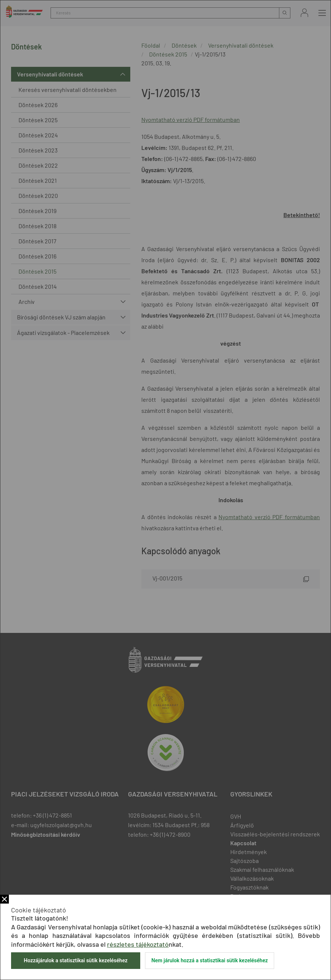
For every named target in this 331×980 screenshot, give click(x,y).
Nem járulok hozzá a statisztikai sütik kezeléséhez (210, 960)
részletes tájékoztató (138, 944)
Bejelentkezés (304, 13)
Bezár (4, 899)
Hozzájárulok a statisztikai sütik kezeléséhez (75, 960)
